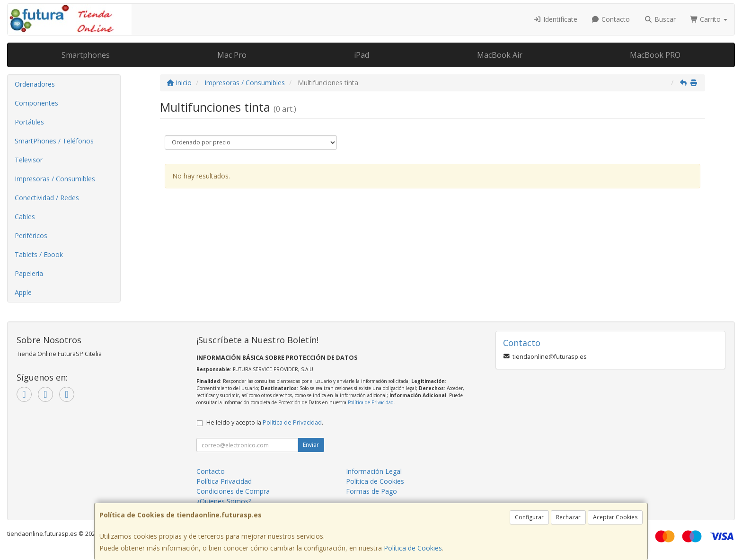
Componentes (36, 103)
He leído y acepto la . (265, 422)
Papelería (29, 273)
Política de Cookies (413, 548)
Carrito (709, 19)
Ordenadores (35, 84)
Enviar (311, 445)
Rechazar (568, 517)
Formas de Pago (371, 491)
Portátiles (29, 122)
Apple (23, 292)
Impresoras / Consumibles (55, 179)
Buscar (660, 19)
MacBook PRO (655, 55)
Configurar (529, 517)
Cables (25, 217)
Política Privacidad (224, 481)
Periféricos (31, 236)
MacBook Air (500, 55)
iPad (362, 55)
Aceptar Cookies (615, 517)
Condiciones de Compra (233, 491)
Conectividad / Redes (47, 198)
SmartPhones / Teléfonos (54, 141)
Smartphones (86, 55)
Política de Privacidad (371, 402)
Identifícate (555, 19)
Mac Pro (232, 55)
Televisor (29, 160)
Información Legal (374, 471)
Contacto (611, 19)
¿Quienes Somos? (224, 501)
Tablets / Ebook (39, 254)
